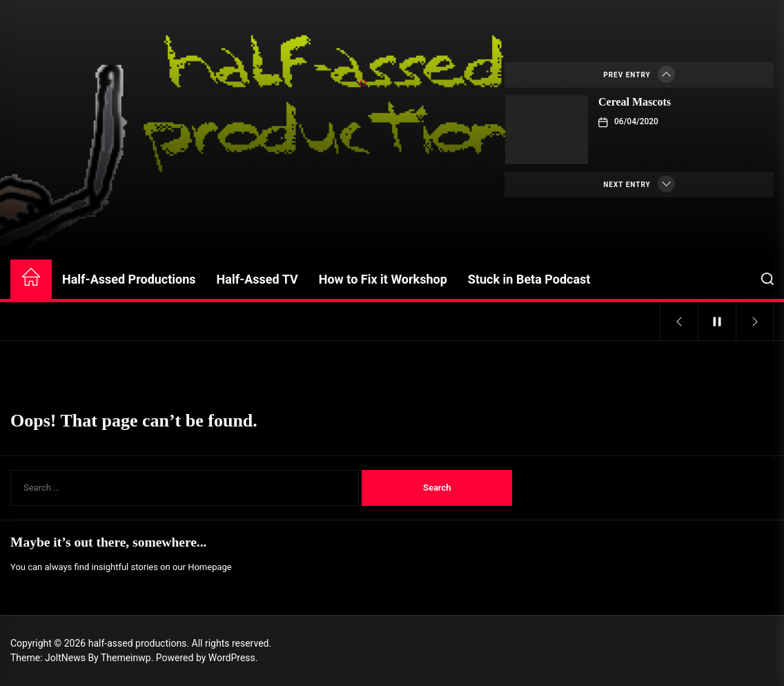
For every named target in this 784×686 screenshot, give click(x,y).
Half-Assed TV (257, 279)
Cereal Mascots (635, 102)
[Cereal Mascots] (547, 130)
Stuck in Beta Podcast (529, 279)
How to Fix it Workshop (383, 279)
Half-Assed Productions (129, 279)
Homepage (210, 567)
